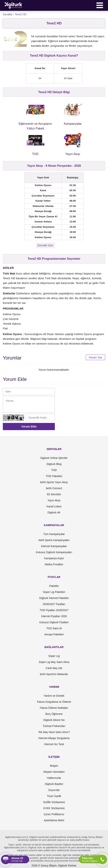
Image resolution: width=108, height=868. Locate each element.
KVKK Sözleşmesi (54, 808)
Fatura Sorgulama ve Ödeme (54, 702)
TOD (54, 470)
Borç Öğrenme (54, 714)
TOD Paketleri (54, 476)
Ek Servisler (54, 494)
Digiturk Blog (54, 464)
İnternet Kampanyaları (54, 546)
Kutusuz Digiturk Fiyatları (54, 622)
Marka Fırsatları (54, 564)
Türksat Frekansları (54, 726)
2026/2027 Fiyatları (54, 604)
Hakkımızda (54, 778)
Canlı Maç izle (54, 668)
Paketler (54, 586)
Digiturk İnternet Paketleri (54, 598)
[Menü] (100, 5)
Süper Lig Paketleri (54, 592)
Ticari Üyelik (54, 796)
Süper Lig (54, 656)
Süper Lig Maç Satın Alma (54, 662)
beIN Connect (54, 488)
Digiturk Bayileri (54, 784)
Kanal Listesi (54, 506)
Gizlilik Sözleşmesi (54, 802)
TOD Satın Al (54, 628)
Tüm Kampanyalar (54, 534)
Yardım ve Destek (54, 696)
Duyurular (54, 790)
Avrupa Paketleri (54, 634)
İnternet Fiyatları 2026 (54, 616)
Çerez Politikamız (54, 814)
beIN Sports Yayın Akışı (54, 482)
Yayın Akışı (54, 500)
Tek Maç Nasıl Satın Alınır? (54, 732)
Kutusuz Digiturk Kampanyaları (54, 552)
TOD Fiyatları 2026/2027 (54, 610)
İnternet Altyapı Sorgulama (54, 738)
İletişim (54, 766)
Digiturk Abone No (54, 720)
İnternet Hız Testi (54, 744)
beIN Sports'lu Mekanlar (54, 674)
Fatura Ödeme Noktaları (54, 708)
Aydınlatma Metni (54, 820)
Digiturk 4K (54, 512)
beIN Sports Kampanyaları (54, 540)
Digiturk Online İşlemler (54, 458)
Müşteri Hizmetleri (54, 772)
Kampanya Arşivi (54, 558)
